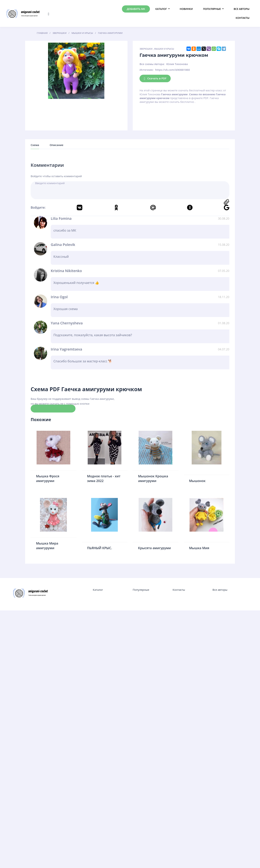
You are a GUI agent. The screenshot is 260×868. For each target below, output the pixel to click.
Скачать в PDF (155, 79)
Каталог (161, 9)
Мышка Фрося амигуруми (48, 478)
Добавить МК (136, 9)
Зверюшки (146, 49)
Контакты (243, 18)
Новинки (186, 9)
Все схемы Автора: (152, 64)
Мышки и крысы (164, 49)
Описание (56, 145)
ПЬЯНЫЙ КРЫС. (100, 548)
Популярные (212, 9)
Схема (35, 145)
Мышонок (197, 481)
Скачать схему (53, 408)
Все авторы (242, 9)
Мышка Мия (199, 548)
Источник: (146, 70)
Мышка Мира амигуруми (47, 546)
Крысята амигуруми (154, 548)
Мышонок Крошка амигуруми (153, 478)
